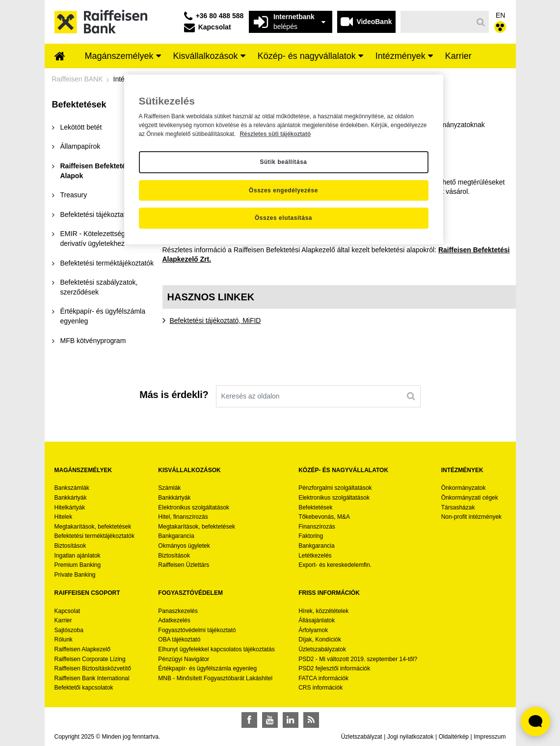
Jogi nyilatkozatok (411, 737)
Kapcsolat (67, 611)
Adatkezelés (174, 620)
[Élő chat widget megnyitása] (535, 721)
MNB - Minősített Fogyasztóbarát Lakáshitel (215, 678)
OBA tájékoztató (180, 639)
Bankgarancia (176, 536)
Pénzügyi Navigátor (184, 659)
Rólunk (64, 639)
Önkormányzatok (464, 488)
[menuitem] (60, 57)
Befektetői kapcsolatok (84, 688)
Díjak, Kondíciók (320, 639)
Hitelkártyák (70, 507)
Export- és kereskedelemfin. (335, 565)
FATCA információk (323, 678)
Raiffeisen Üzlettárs (184, 565)
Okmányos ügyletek (184, 546)
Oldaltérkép (454, 737)
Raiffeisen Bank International (92, 678)
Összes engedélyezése (283, 190)
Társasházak (458, 507)
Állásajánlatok (317, 620)
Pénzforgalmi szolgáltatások (335, 488)
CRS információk (320, 688)
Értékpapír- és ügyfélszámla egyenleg (207, 668)
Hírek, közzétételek (323, 611)
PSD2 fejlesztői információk (334, 668)
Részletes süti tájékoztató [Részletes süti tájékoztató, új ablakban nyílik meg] (275, 134)
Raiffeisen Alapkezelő (83, 649)
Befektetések (315, 507)
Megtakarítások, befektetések (93, 527)
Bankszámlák (72, 488)
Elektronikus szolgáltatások (194, 507)
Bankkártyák (71, 498)
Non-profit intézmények (471, 517)
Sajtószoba (69, 630)
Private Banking (75, 575)
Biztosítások (70, 546)
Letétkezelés (315, 556)
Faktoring (311, 536)
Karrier (63, 620)
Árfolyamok (313, 630)
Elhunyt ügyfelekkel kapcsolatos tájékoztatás (216, 649)
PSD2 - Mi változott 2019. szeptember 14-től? (358, 659)
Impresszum (490, 737)
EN (500, 15)
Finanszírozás (317, 527)
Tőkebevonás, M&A (324, 517)
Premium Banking (78, 565)
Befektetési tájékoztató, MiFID (215, 320)
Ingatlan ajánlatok (78, 556)
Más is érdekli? (174, 395)
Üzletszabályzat (362, 737)
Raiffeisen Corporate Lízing (90, 659)
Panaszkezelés (178, 611)
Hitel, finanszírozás (183, 517)
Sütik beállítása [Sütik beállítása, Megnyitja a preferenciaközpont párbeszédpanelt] (283, 162)
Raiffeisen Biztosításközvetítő (93, 668)
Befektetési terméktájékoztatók (94, 536)
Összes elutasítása (283, 218)
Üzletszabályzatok (322, 649)
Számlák (169, 488)
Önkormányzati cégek (470, 498)
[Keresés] (437, 22)
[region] (284, 160)
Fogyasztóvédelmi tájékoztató (197, 630)
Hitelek (64, 517)
